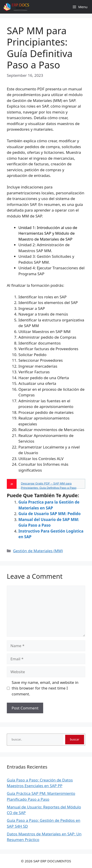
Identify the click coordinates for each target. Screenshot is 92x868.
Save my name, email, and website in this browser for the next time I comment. (45, 688)
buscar (75, 739)
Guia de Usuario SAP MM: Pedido (50, 514)
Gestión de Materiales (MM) (38, 551)
